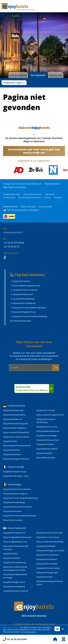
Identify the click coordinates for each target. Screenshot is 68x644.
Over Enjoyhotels (38, 75)
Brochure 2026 (56, 75)
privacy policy (31, 632)
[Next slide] (64, 170)
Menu (64, 639)
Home (55, 639)
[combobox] (14, 83)
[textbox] (14, 83)
